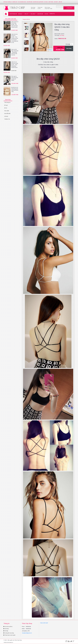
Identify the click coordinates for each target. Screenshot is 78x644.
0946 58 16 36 (62, 39)
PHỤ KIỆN (33, 14)
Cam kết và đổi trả (8, 627)
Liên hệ (60, 2)
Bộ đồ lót (15, 2)
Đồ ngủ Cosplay (8, 2)
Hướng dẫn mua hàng (9, 633)
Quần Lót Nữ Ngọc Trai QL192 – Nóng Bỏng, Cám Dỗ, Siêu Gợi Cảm (15, 52)
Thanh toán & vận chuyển (9, 635)
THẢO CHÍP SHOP (44, 623)
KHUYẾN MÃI (30, 2)
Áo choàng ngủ (22, 2)
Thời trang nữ (13, 14)
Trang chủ (25, 19)
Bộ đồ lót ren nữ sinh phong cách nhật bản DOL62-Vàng (15, 89)
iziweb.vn (11, 642)
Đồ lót (26, 14)
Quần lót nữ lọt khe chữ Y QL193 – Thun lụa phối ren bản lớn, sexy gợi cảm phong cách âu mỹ (15, 38)
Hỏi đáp (56, 2)
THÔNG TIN (52, 14)
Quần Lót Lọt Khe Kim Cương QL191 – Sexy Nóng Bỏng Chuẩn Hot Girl (15, 65)
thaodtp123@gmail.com (27, 633)
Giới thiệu (51, 2)
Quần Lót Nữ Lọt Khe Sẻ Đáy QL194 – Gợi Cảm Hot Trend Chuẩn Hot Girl (15, 24)
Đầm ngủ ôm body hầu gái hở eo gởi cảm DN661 (15, 78)
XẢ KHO (46, 2)
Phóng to (50, 50)
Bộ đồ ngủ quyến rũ (38, 2)
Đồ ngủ (20, 14)
